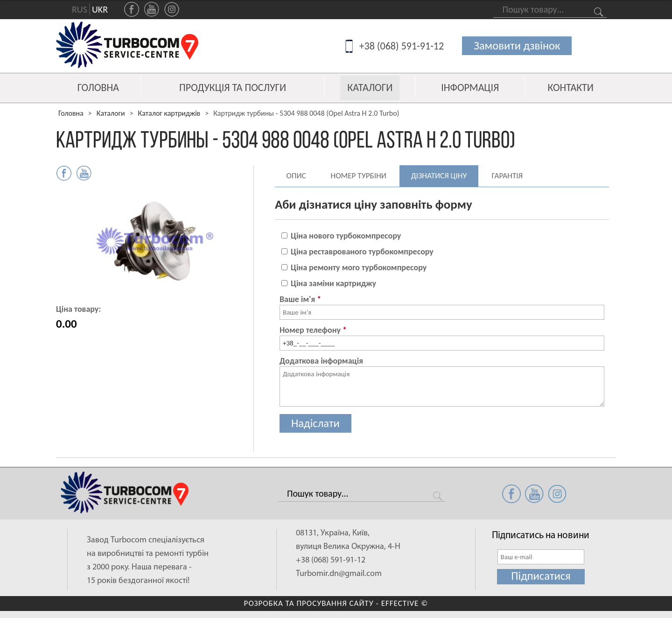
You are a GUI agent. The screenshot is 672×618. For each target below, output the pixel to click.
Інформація (470, 88)
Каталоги (370, 88)
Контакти (571, 88)
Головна (98, 88)
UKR (100, 10)
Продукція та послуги (233, 88)
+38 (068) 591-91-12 (401, 46)
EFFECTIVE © (405, 603)
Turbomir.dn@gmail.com (339, 573)
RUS (80, 10)
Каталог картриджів (169, 113)
